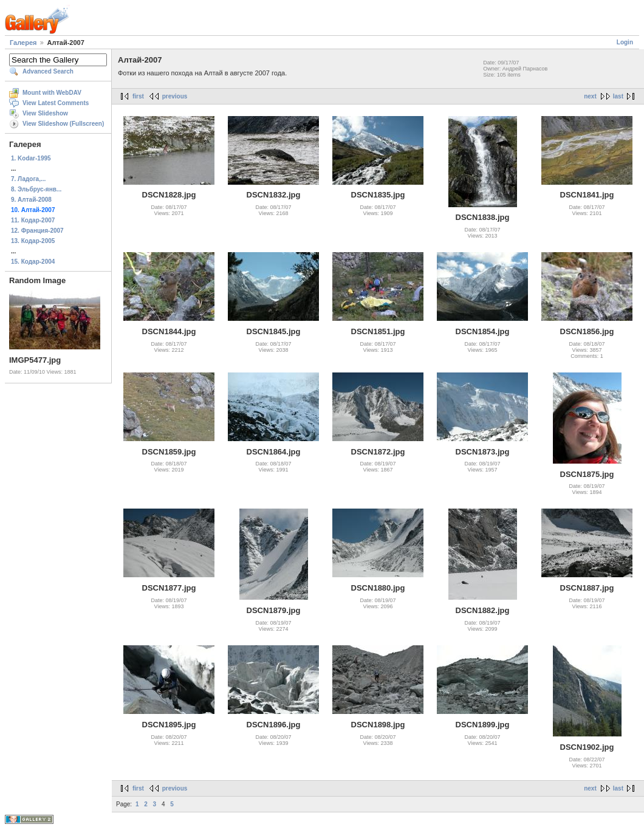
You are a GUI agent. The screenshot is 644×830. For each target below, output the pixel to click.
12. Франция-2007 (37, 231)
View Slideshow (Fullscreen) (63, 124)
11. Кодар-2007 (33, 220)
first (138, 96)
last (618, 96)
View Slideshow (45, 113)
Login (625, 42)
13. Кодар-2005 (33, 241)
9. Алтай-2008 (31, 200)
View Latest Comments (56, 103)
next (590, 96)
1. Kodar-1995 (31, 158)
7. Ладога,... (28, 179)
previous (175, 96)
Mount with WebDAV (52, 93)
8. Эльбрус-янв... (36, 189)
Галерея (23, 43)
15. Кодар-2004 (33, 262)
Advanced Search (48, 71)
